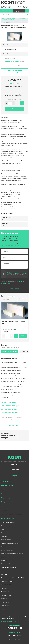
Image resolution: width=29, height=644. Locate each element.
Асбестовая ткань (6, 540)
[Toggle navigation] (27, 11)
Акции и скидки (6, 498)
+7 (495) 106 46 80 (6, 6)
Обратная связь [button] (14, 476)
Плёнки (3, 529)
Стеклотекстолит (6, 585)
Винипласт (4, 557)
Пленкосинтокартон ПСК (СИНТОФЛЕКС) (12, 578)
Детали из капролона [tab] (10, 351)
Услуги (3, 490)
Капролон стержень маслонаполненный (12, 554)
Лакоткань (4, 588)
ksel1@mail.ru (25, 8)
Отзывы (4, 494)
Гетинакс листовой (6, 595)
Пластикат (4, 536)
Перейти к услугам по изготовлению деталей (14, 71)
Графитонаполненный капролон (10, 543)
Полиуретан (4, 526)
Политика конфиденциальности (12, 514)
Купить (23, 336)
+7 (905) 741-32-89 (23, 6)
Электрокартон (5, 606)
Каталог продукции (6, 11)
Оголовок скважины (9, 402)
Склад (3, 502)
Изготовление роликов (10, 413)
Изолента (4, 571)
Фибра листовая (6, 592)
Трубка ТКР (4, 599)
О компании (5, 482)
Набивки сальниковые (7, 581)
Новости (4, 506)
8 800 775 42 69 (5, 8)
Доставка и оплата (7, 486)
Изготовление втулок (9, 409)
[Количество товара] (8, 336)
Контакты (4, 510)
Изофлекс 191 (5, 602)
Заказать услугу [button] (14, 426)
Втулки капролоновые (7, 550)
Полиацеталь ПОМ (6, 564)
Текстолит (4, 574)
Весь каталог (23, 299)
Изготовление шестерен (10, 406)
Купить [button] (15, 109)
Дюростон (4, 561)
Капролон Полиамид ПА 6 (8, 533)
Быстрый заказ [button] (15, 470)
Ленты (3, 609)
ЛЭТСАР (4, 547)
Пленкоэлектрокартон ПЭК (9, 567)
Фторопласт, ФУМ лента (8, 522)
